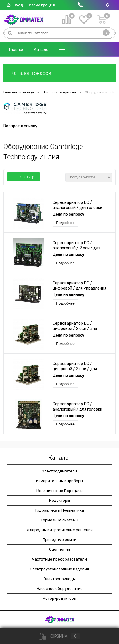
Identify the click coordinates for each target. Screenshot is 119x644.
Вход (18, 5)
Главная (17, 50)
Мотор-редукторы (59, 598)
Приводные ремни (59, 540)
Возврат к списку (20, 126)
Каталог (42, 50)
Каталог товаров (59, 73)
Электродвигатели (59, 471)
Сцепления (59, 549)
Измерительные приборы (59, 481)
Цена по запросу (68, 214)
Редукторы (59, 500)
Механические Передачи (59, 491)
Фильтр (24, 177)
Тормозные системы (59, 520)
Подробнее (65, 223)
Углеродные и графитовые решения (59, 530)
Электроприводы (60, 579)
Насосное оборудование (60, 589)
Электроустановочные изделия (59, 569)
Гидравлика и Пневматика (60, 510)
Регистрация (42, 5)
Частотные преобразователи (59, 559)
